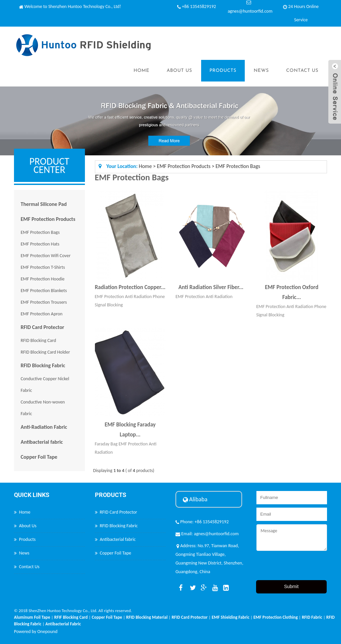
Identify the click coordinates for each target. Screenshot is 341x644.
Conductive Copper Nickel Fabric (45, 385)
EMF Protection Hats (40, 244)
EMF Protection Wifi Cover (46, 256)
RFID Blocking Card (38, 340)
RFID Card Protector (42, 327)
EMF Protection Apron (42, 314)
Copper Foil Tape (39, 457)
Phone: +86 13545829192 (202, 522)
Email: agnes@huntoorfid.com (207, 534)
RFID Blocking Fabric (43, 365)
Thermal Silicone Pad (44, 204)
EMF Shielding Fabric (231, 617)
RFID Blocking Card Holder (45, 352)
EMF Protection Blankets (44, 291)
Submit (291, 586)
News (261, 71)
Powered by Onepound (36, 632)
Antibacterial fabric (42, 442)
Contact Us (302, 71)
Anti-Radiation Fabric (44, 427)
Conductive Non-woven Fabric (43, 408)
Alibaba (195, 499)
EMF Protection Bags (40, 232)
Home (141, 71)
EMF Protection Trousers (44, 302)
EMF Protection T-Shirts (43, 267)
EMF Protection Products (48, 219)
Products (223, 71)
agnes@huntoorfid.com (250, 11)
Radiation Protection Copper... (130, 287)
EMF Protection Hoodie (43, 279)
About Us (179, 71)
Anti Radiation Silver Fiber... (211, 287)
